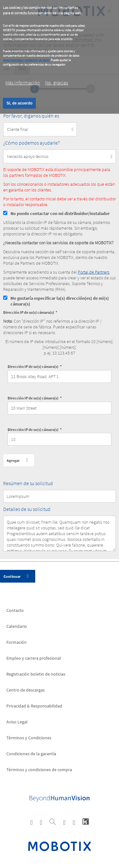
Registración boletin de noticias (36, 674)
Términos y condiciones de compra (39, 770)
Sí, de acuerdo (19, 103)
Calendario (17, 626)
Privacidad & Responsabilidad (34, 706)
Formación (17, 642)
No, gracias (56, 82)
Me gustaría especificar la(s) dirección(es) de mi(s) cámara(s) (60, 301)
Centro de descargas (26, 690)
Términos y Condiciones (29, 738)
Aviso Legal (17, 722)
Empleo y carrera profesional (34, 658)
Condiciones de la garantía (31, 754)
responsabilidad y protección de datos (26, 60)
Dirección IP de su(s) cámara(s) (29, 312)
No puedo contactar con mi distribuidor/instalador (60, 213)
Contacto (15, 610)
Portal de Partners (94, 272)
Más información (23, 82)
